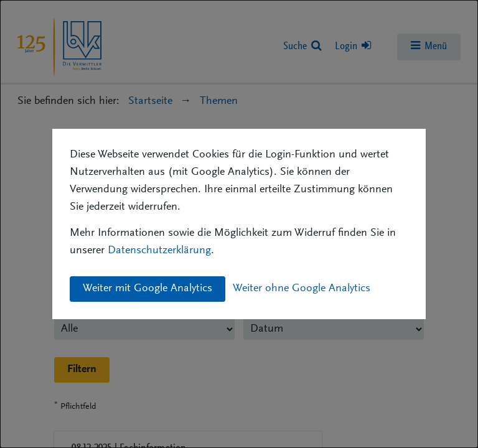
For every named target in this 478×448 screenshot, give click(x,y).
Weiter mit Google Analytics (148, 289)
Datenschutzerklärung (159, 251)
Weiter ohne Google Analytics (302, 289)
